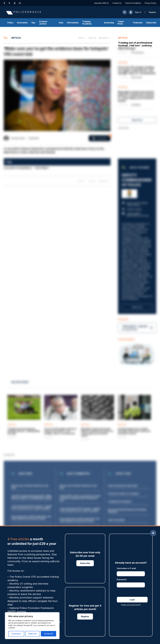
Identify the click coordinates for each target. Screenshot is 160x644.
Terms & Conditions (133, 3)
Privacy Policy (151, 3)
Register (85, 616)
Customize (16, 634)
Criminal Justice (43, 23)
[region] (32, 626)
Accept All (49, 634)
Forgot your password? (131, 605)
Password (122, 579)
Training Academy (87, 23)
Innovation (22, 23)
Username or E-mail (126, 568)
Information (73, 23)
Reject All (33, 634)
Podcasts (138, 23)
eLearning (109, 23)
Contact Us (117, 3)
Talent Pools (121, 23)
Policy (10, 23)
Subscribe (151, 23)
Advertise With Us (102, 3)
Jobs (61, 23)
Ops (33, 23)
